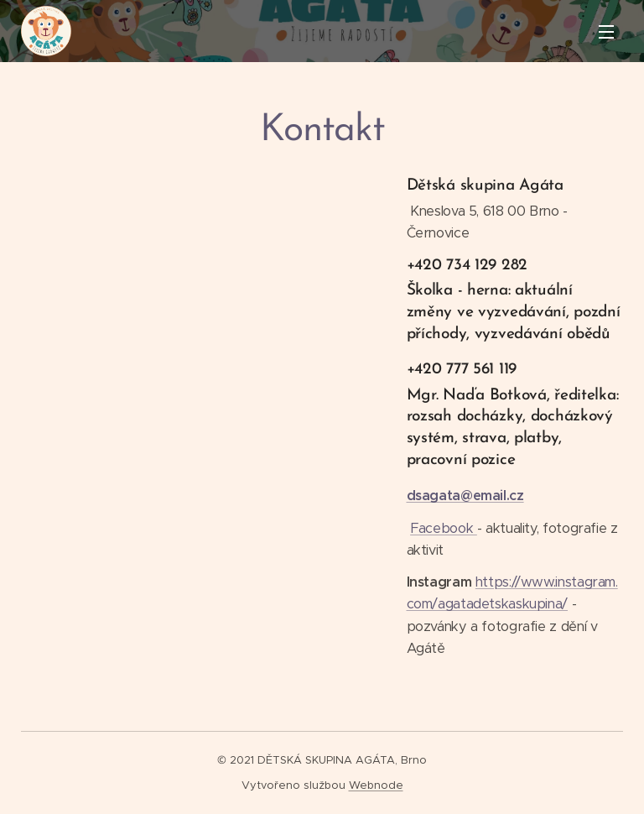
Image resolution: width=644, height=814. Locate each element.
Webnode (376, 785)
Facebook (444, 527)
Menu (606, 32)
